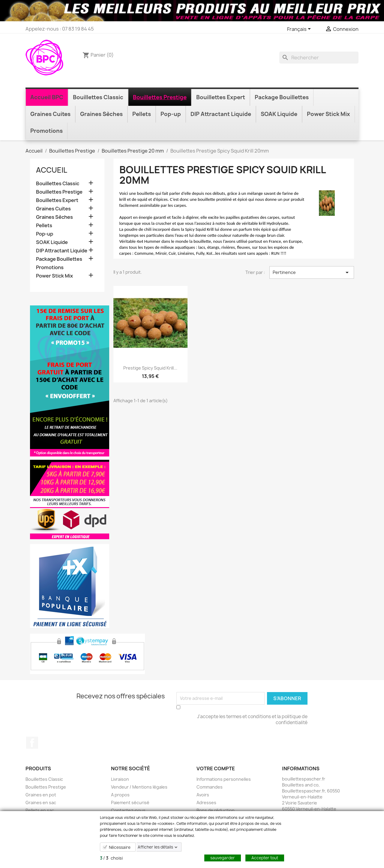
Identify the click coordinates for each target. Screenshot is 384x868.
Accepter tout (265, 858)
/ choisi (111, 858)
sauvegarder (223, 858)
